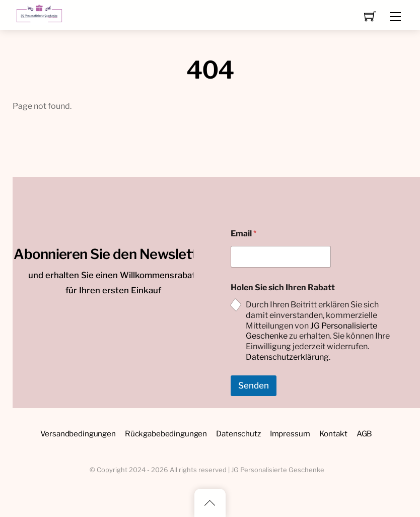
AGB (365, 434)
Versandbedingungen (78, 434)
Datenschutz (238, 434)
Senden (254, 385)
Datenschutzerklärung (287, 357)
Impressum (290, 434)
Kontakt (333, 434)
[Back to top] (210, 503)
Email (243, 234)
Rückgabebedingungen (166, 434)
